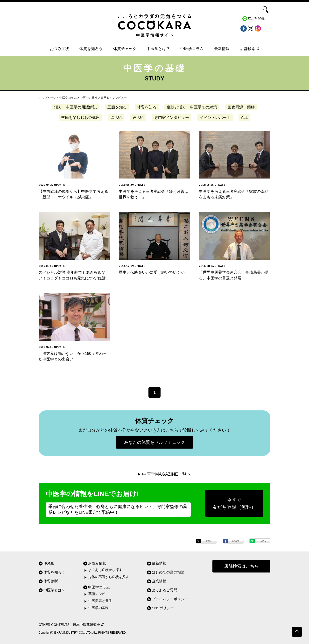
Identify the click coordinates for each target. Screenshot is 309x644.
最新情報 (222, 49)
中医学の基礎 (98, 608)
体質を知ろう (91, 49)
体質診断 (51, 581)
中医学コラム (192, 49)
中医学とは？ (158, 49)
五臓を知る (117, 107)
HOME (49, 563)
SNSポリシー (163, 608)
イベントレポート (215, 118)
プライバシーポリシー (170, 599)
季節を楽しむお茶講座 (80, 118)
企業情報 (159, 581)
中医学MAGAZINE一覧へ (167, 474)
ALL (244, 118)
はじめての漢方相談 (168, 572)
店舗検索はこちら (241, 566)
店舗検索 (250, 49)
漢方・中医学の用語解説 (76, 107)
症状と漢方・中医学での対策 (192, 107)
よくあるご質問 (165, 590)
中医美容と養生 (100, 601)
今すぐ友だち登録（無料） (234, 503)
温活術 (116, 118)
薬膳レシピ (97, 594)
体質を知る (147, 107)
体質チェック (125, 49)
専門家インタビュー (172, 118)
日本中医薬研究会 (88, 625)
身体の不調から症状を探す (109, 577)
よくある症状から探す (105, 570)
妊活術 (138, 118)
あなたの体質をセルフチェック (154, 442)
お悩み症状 (59, 49)
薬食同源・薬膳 (241, 107)
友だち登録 (256, 18)
